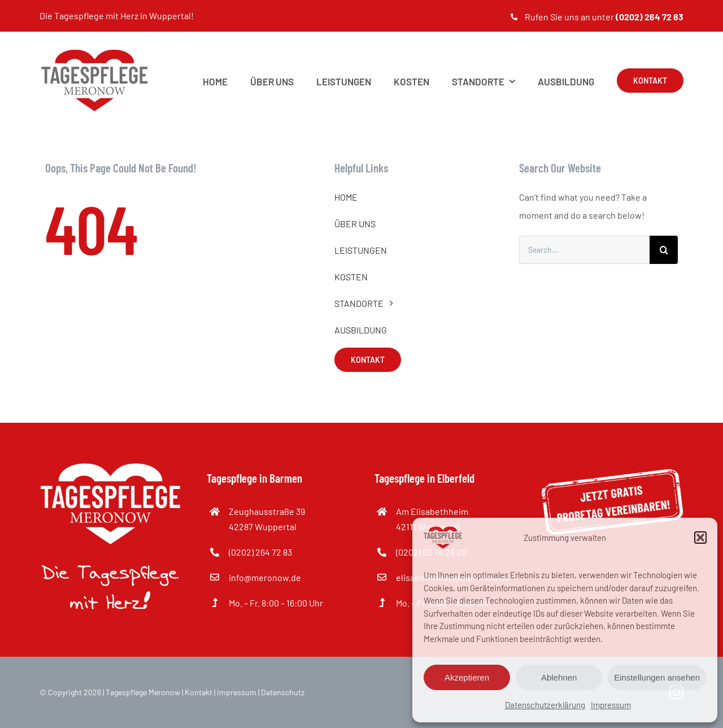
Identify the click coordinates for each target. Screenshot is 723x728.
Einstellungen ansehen (657, 677)
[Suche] (664, 250)
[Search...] (584, 250)
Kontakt (199, 692)
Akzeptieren (467, 677)
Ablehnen (559, 677)
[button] (700, 538)
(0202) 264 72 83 (260, 552)
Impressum (611, 705)
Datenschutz (283, 692)
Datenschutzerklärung (545, 705)
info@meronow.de (265, 577)
